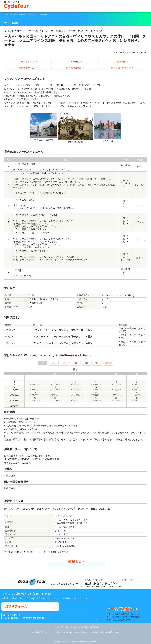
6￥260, (75, 383)
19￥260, (54, 394)
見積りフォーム (16, 606)
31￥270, (14, 405)
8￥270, (115, 383)
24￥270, (14, 399)
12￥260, (54, 389)
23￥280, (136, 394)
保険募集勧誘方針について (68, 632)
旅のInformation (73, 627)
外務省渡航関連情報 (90, 632)
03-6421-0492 (12, 618)
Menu (148, 6)
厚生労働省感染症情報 (109, 632)
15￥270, (115, 389)
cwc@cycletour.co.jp (64, 538)
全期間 (108, 363)
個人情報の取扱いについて (44, 632)
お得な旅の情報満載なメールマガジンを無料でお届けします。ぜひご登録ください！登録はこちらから (125, 614)
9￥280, (136, 383)
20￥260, (75, 394)
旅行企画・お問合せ (121, 68)
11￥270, (34, 389)
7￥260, (95, 383)
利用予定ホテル (27, 68)
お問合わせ (74, 561)
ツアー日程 (74, 62)
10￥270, (14, 389)
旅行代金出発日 (74, 68)
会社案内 (85, 627)
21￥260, (95, 394)
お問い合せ (142, 6)
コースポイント (27, 62)
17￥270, (14, 394)
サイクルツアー (11, 14)
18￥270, (34, 394)
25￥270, (34, 399)
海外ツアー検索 (27, 14)
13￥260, (75, 389)
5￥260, (54, 383)
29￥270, (115, 399)
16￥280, (136, 389)
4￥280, (34, 383)
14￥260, (95, 389)
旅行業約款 (95, 627)
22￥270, (115, 394)
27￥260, (75, 399)
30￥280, (136, 399)
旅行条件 (121, 62)
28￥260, (95, 399)
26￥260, (54, 399)
